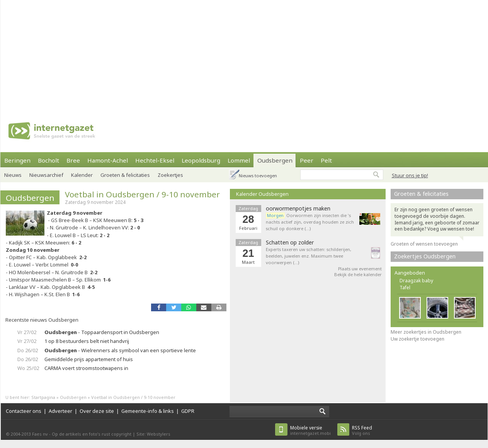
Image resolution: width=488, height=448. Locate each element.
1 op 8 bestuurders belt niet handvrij (87, 341)
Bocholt (48, 160)
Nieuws (13, 175)
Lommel (239, 160)
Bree (73, 160)
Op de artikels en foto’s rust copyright (92, 434)
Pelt (326, 160)
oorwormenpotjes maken (298, 209)
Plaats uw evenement (360, 269)
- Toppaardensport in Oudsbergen (102, 332)
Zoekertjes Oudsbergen (425, 256)
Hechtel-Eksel (155, 160)
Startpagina (43, 397)
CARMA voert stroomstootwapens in (86, 368)
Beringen (17, 160)
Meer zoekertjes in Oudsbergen (426, 332)
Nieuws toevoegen (258, 176)
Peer (307, 160)
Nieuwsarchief (46, 175)
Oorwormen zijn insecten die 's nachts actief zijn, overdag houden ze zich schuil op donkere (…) (310, 222)
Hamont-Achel (108, 160)
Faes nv (40, 434)
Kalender (82, 175)
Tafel (405, 288)
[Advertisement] (213, 54)
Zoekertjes (170, 175)
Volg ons (362, 430)
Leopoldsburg (201, 160)
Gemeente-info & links (148, 411)
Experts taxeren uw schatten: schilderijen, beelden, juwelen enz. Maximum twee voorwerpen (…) (309, 256)
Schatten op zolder (290, 243)
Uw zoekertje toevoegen (417, 339)
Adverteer (60, 411)
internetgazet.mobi (310, 430)
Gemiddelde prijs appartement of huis (89, 359)
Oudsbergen (275, 160)
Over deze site (97, 411)
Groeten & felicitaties (125, 175)
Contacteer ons (24, 411)
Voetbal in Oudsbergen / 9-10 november (142, 194)
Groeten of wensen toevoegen (424, 244)
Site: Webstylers (153, 434)
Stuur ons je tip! (410, 175)
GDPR (188, 411)
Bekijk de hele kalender (358, 274)
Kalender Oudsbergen (262, 194)
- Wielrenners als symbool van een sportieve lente (120, 350)
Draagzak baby (416, 281)
